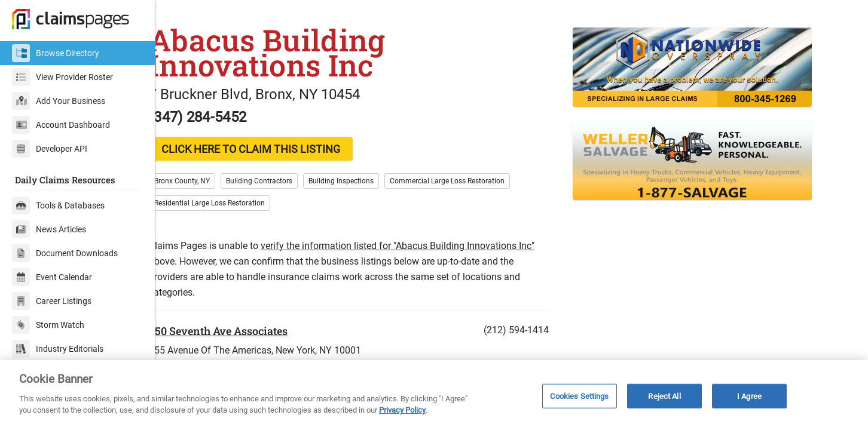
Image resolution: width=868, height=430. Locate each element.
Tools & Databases (58, 205)
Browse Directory (56, 53)
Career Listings (52, 301)
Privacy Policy (402, 410)
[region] (434, 395)
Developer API (50, 149)
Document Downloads (65, 253)
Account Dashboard (61, 125)
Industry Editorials (58, 349)
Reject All (664, 396)
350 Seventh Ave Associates (240, 354)
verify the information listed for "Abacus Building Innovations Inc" (419, 268)
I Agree (749, 396)
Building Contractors (281, 204)
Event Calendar (52, 277)
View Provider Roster (62, 77)
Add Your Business (59, 101)
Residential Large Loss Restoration (231, 226)
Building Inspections (363, 204)
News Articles (49, 229)
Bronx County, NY (204, 204)
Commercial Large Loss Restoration (469, 204)
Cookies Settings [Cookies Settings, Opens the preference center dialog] (579, 396)
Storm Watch (48, 325)
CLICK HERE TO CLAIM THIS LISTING (272, 172)
